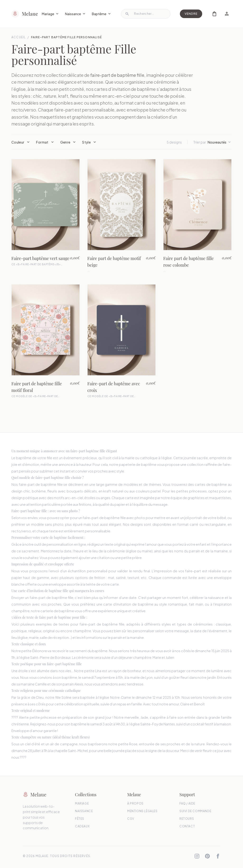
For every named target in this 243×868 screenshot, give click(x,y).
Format (45, 142)
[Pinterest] (207, 856)
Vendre (191, 14)
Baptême (102, 14)
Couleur (21, 142)
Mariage (51, 14)
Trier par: (213, 142)
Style (89, 142)
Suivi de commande (195, 811)
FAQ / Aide (187, 803)
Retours (187, 819)
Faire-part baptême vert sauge (40, 258)
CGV (131, 819)
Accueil (19, 37)
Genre (68, 142)
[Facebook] (218, 856)
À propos (135, 803)
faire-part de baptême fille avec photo (114, 518)
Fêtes (80, 819)
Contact (187, 826)
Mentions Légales (142, 811)
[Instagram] (197, 856)
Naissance (76, 14)
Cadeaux (82, 826)
